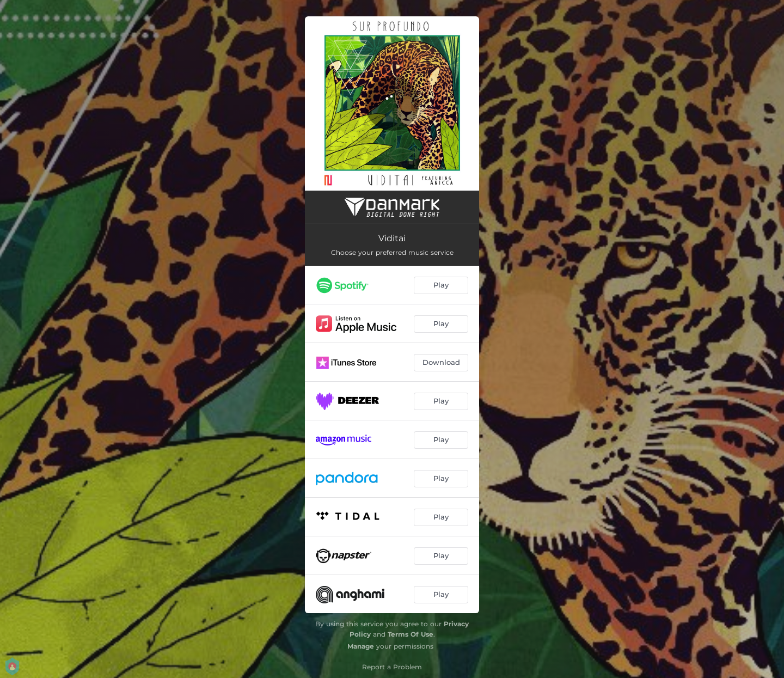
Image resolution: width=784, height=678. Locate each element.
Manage (361, 646)
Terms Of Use (411, 634)
